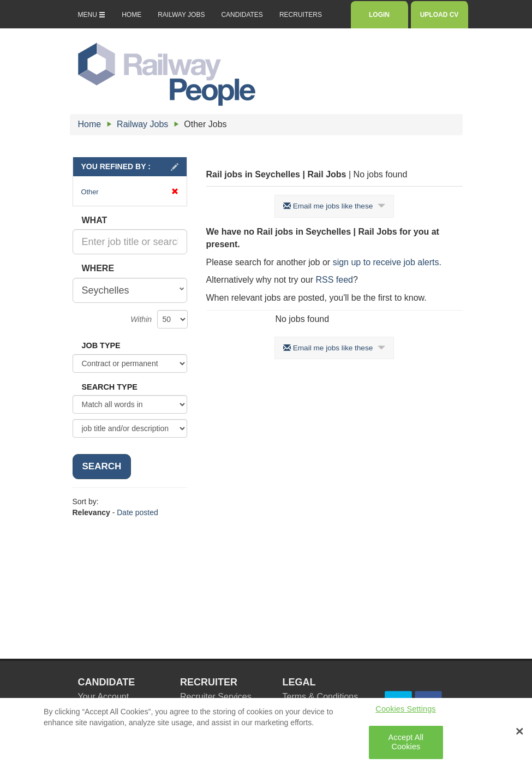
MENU (92, 15)
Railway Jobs (142, 124)
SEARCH (102, 466)
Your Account (104, 697)
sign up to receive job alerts (386, 262)
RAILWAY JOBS (181, 15)
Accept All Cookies (406, 746)
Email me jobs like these (334, 206)
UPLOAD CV (440, 15)
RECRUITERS (301, 15)
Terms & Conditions (321, 697)
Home (90, 124)
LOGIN (379, 15)
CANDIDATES (242, 15)
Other (130, 192)
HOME (131, 15)
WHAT (95, 220)
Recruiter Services (216, 697)
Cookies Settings (405, 713)
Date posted (138, 512)
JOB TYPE (101, 345)
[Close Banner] (519, 735)
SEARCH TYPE (110, 387)
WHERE (98, 268)
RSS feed (334, 280)
